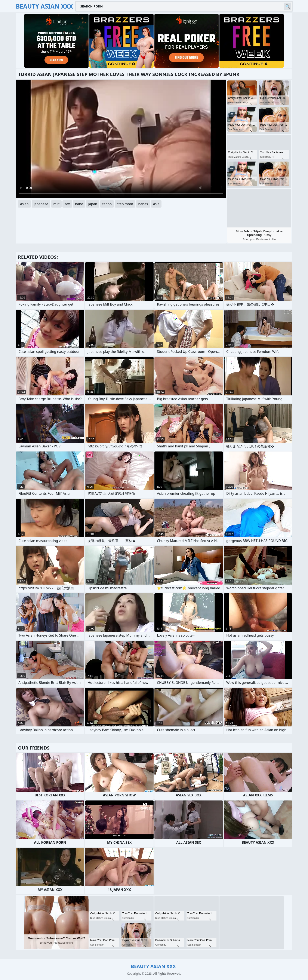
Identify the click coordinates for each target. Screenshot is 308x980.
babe (79, 204)
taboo (107, 204)
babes (143, 204)
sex (67, 204)
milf (56, 204)
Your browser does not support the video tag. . (121, 139)
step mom (125, 204)
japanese (41, 204)
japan (93, 204)
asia (156, 204)
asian (24, 204)
